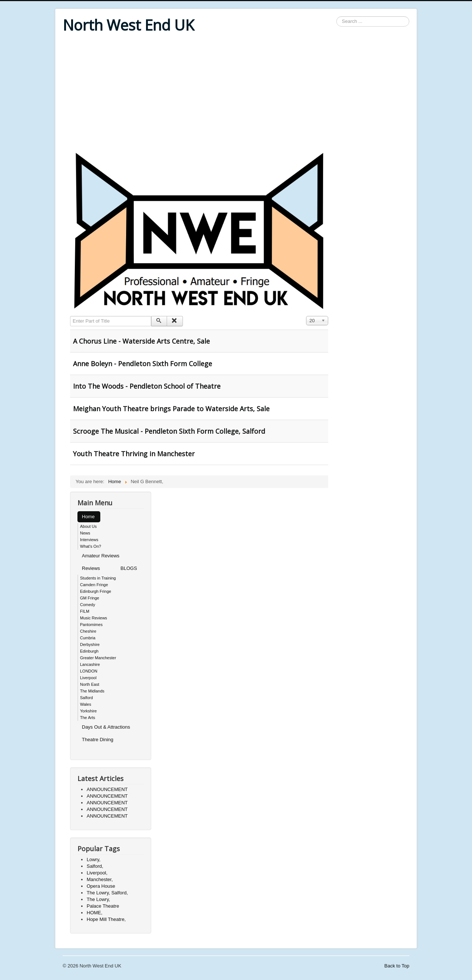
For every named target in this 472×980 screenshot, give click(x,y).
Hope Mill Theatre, (106, 919)
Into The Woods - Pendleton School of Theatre (147, 386)
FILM (85, 611)
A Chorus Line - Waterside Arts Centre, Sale (141, 341)
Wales (86, 704)
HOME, (95, 913)
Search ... (336, 16)
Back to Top (397, 966)
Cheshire (88, 631)
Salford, (95, 866)
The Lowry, (98, 899)
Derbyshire (90, 644)
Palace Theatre (103, 906)
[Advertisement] (236, 93)
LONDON (89, 671)
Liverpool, (97, 873)
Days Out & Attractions (106, 727)
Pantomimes (91, 625)
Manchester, (100, 879)
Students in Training (98, 578)
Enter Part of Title (70, 316)
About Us (88, 526)
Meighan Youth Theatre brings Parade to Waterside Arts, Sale (171, 409)
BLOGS (129, 568)
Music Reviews (93, 618)
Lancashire (90, 664)
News (85, 533)
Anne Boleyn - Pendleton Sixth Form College (143, 364)
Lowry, (93, 859)
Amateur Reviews (101, 556)
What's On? (91, 546)
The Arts (88, 718)
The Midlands (92, 691)
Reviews (91, 568)
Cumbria (88, 638)
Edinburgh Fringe (96, 591)
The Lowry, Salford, (107, 893)
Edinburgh (89, 651)
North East (90, 684)
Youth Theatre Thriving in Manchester (134, 454)
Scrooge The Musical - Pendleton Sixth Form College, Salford (169, 431)
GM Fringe (90, 598)
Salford (86, 698)
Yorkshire (88, 711)
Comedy (88, 605)
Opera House (101, 886)
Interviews (89, 540)
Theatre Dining (98, 740)
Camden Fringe (94, 585)
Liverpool (88, 678)
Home (88, 517)
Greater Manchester (98, 658)
